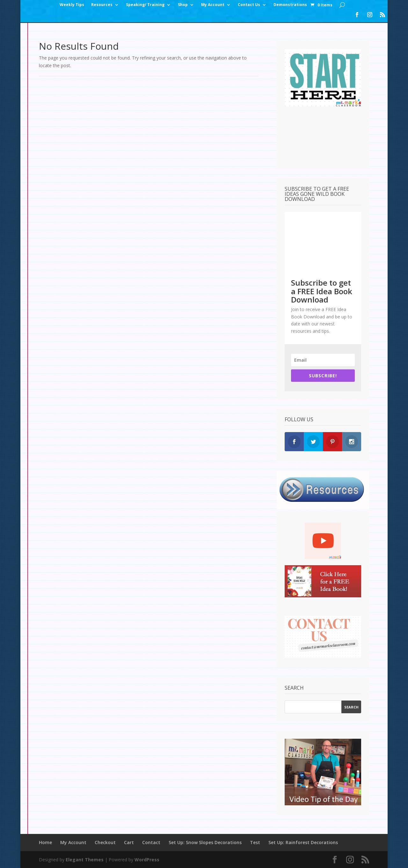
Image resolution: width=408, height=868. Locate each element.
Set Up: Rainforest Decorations (303, 842)
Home (45, 842)
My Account (213, 5)
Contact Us (249, 5)
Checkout (105, 842)
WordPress (147, 860)
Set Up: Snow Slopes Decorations (205, 842)
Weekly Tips (72, 5)
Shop (183, 5)
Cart (129, 842)
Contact (151, 842)
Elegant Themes (85, 860)
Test (255, 842)
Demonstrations (290, 5)
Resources (102, 5)
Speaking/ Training (145, 5)
